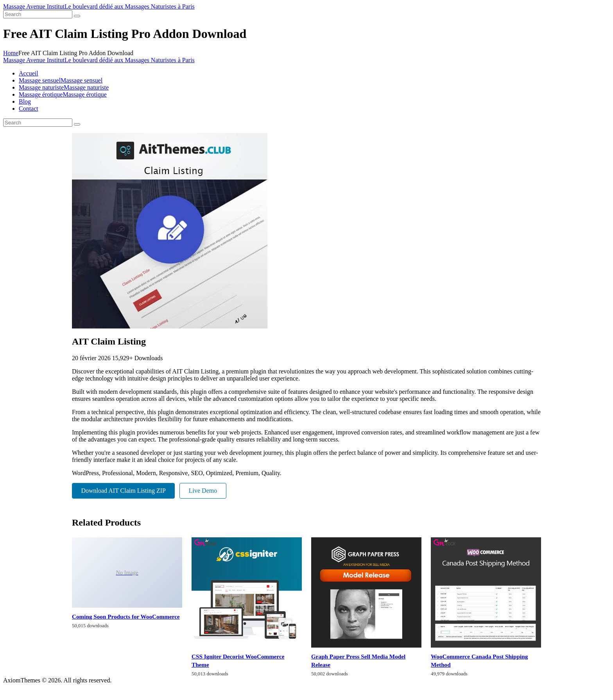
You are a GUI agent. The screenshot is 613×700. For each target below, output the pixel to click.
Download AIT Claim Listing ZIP (123, 491)
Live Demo (203, 491)
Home (11, 53)
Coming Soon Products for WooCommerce (126, 617)
